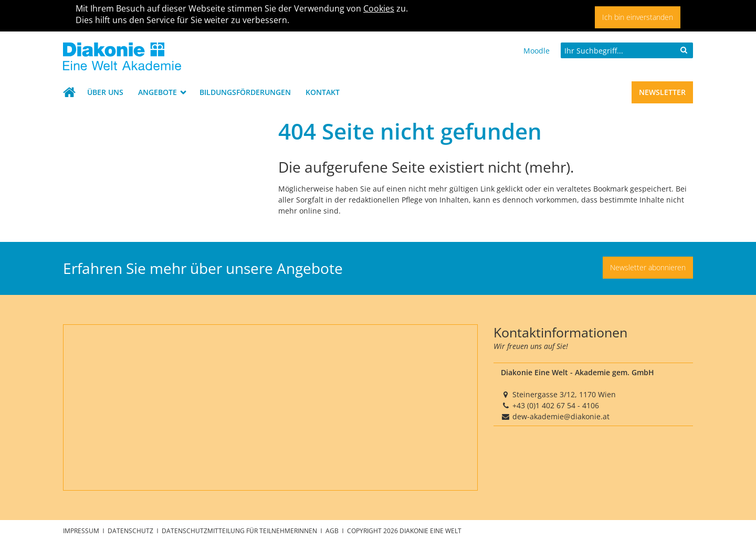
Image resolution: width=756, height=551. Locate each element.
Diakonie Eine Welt (430, 531)
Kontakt (323, 92)
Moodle (537, 51)
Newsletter (662, 92)
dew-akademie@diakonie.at (561, 416)
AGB (333, 531)
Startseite (71, 92)
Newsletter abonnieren (648, 267)
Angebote (159, 92)
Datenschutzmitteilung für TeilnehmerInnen (240, 531)
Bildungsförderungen (245, 92)
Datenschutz (131, 531)
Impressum (82, 531)
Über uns (105, 92)
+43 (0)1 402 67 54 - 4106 (556, 405)
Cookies (379, 8)
